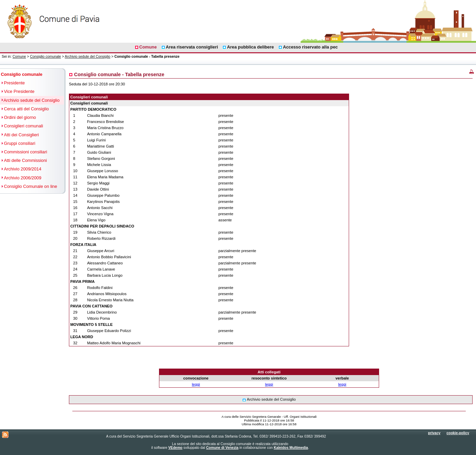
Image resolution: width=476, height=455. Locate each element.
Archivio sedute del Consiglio (88, 57)
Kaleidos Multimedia (291, 448)
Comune (19, 57)
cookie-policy (458, 433)
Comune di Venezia (222, 448)
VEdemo (175, 448)
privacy (434, 433)
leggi (196, 384)
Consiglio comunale (46, 57)
